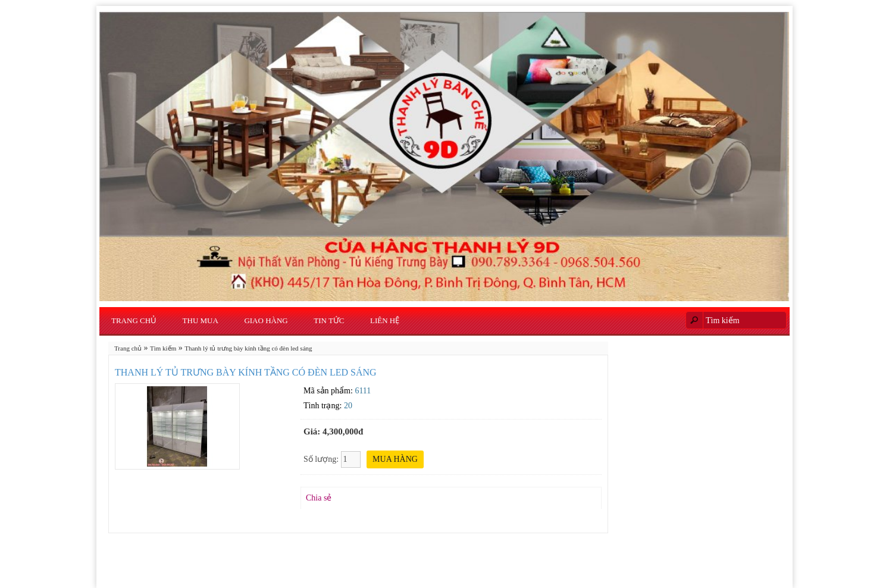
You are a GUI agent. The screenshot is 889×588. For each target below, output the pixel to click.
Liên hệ (385, 320)
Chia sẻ (319, 498)
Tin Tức (329, 320)
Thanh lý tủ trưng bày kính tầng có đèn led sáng (248, 348)
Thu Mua (201, 320)
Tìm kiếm (163, 348)
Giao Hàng (266, 320)
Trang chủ (134, 320)
